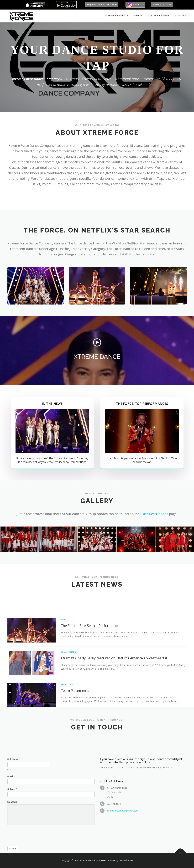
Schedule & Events (116, 16)
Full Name (14, 843)
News (64, 701)
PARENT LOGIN (162, 4)
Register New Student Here (102, 4)
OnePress (102, 860)
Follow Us (135, 5)
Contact (181, 16)
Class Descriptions (154, 514)
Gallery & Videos (159, 16)
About (138, 16)
